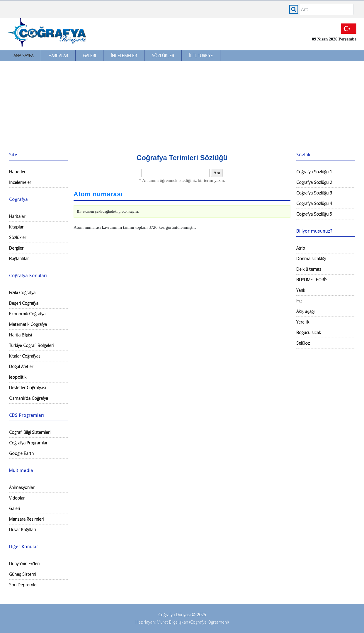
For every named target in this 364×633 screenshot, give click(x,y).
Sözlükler (163, 56)
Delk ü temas (309, 269)
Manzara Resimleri (26, 519)
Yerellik (303, 322)
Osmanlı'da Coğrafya (29, 398)
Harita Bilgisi (21, 335)
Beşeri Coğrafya (24, 303)
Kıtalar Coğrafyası (25, 356)
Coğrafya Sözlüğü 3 (314, 193)
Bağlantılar (19, 259)
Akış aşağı (305, 311)
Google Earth (21, 453)
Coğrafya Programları (29, 443)
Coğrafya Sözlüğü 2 (314, 182)
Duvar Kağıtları (22, 530)
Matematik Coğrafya (28, 324)
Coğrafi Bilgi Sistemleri (30, 432)
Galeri (89, 56)
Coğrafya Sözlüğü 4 (314, 203)
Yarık (301, 290)
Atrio (301, 248)
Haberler (17, 172)
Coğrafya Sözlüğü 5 (314, 214)
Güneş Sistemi (23, 574)
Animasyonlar (22, 487)
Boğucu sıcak (309, 332)
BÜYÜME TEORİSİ (312, 280)
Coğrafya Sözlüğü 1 (314, 172)
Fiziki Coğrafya (22, 293)
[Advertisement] (182, 105)
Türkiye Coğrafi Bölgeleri (31, 345)
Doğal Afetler (21, 367)
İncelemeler (124, 56)
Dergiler (16, 248)
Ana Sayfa (23, 56)
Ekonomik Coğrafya (27, 314)
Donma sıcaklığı (311, 259)
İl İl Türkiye (201, 56)
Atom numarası (98, 194)
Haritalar (58, 56)
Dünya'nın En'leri (24, 564)
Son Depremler (23, 585)
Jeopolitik (18, 377)
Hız (299, 301)
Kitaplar (16, 227)
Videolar (17, 498)
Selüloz (303, 343)
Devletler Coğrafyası (28, 388)
